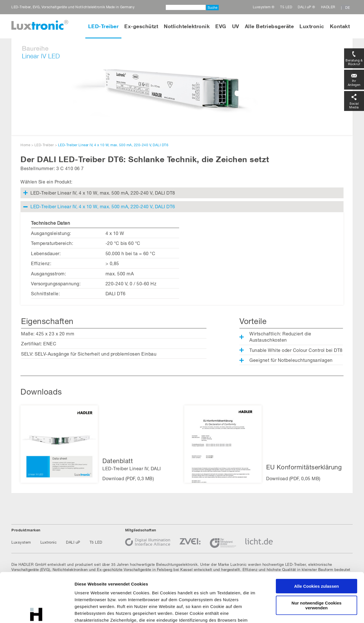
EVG (221, 26)
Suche (212, 8)
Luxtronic (312, 26)
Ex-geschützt (141, 26)
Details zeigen (302, 612)
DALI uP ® (307, 7)
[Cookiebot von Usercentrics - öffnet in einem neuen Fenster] (37, 612)
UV (236, 26)
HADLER (328, 7)
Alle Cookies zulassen (317, 535)
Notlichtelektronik (187, 26)
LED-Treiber (104, 26)
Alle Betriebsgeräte (269, 26)
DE (348, 8)
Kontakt (340, 26)
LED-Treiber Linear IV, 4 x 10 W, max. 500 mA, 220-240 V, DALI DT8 (103, 193)
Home (25, 145)
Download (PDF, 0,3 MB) (128, 478)
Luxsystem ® (264, 7)
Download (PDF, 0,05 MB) (293, 478)
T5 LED (286, 7)
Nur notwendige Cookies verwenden (317, 554)
